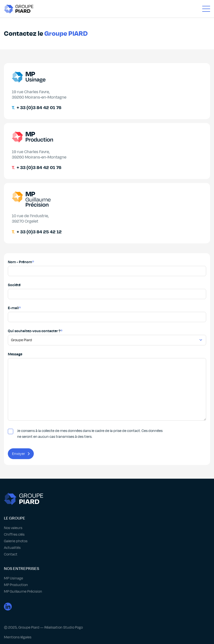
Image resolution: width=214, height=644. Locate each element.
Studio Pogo (73, 627)
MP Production (16, 585)
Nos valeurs (13, 528)
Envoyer (21, 454)
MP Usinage (13, 578)
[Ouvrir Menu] (206, 9)
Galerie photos (16, 541)
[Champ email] (107, 317)
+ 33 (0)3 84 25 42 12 (39, 232)
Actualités (12, 548)
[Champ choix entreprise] (107, 340)
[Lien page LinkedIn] (107, 608)
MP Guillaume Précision (23, 591)
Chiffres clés (14, 534)
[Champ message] (107, 389)
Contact (11, 554)
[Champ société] (107, 294)
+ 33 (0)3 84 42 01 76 (39, 108)
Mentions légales (18, 637)
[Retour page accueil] (19, 9)
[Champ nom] (107, 271)
